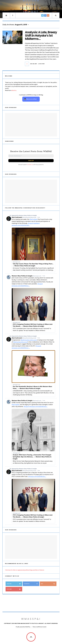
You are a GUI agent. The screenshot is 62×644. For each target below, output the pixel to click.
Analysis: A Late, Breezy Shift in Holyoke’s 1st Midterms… (41, 36)
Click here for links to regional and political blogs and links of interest (25, 570)
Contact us (30, 165)
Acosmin (44, 627)
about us (14, 90)
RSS (49, 584)
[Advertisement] (31, 125)
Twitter (14, 584)
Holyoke (42, 64)
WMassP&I (31, 619)
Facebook (32, 584)
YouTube (14, 589)
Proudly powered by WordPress (23, 627)
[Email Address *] (31, 156)
